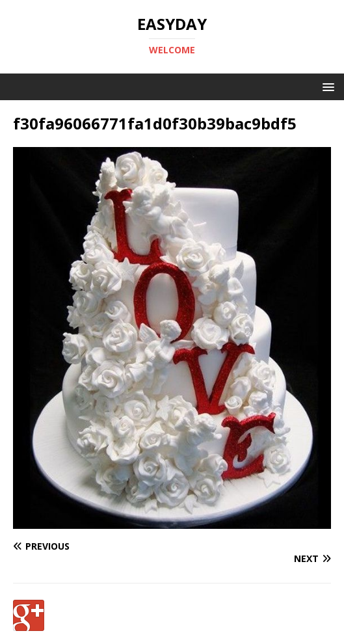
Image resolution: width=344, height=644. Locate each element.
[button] (326, 86)
